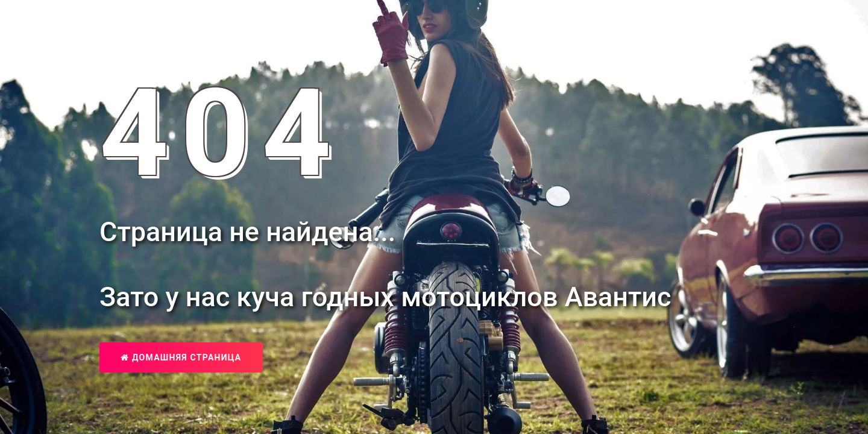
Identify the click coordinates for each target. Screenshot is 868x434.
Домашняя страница (181, 357)
